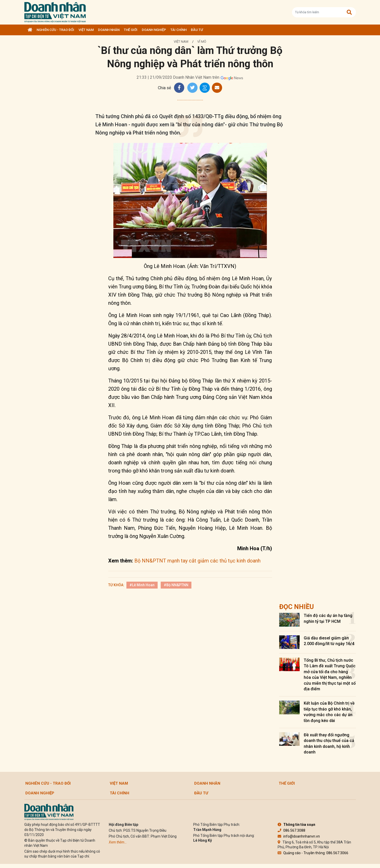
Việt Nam (86, 30)
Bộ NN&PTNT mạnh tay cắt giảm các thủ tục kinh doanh (197, 561)
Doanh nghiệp (154, 30)
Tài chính (178, 30)
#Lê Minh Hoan (142, 585)
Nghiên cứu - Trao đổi (55, 30)
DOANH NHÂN (109, 30)
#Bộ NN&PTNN (176, 585)
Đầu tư (197, 30)
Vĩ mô (202, 42)
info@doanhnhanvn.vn (299, 836)
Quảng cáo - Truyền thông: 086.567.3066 (313, 853)
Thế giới (131, 30)
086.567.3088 (291, 830)
